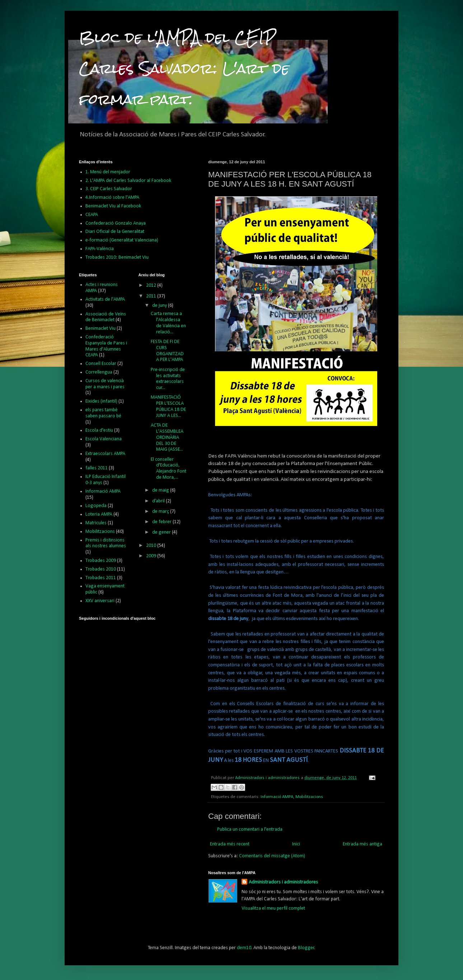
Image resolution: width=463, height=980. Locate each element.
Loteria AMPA (99, 514)
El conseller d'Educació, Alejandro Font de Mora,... (169, 468)
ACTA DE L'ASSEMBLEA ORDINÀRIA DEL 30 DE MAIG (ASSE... (167, 437)
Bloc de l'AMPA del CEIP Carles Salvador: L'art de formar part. (184, 68)
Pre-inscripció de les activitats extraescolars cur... (168, 379)
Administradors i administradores (283, 882)
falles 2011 (97, 468)
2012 (152, 285)
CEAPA (92, 215)
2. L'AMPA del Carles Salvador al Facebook (128, 181)
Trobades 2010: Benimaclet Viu (117, 257)
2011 (152, 296)
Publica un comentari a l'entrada (250, 829)
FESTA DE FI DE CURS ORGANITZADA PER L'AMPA (167, 351)
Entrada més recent (230, 844)
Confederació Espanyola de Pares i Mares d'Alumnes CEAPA (106, 346)
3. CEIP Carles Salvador (109, 189)
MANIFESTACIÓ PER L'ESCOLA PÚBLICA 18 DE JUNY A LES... (168, 406)
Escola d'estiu (99, 430)
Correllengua (99, 372)
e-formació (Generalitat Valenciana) (122, 240)
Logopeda (96, 506)
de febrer (162, 522)
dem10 (244, 948)
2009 (152, 556)
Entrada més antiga (363, 844)
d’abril (159, 501)
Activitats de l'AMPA (105, 299)
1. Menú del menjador (108, 172)
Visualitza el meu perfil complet (273, 908)
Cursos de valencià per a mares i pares (105, 384)
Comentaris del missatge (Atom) (272, 856)
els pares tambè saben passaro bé (103, 413)
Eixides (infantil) (101, 401)
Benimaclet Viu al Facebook (113, 206)
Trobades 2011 (101, 578)
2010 (152, 546)
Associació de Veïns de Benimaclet (106, 317)
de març (161, 512)
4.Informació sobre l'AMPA (112, 198)
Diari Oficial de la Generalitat (115, 232)
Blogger (306, 948)
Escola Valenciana (104, 439)
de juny (160, 306)
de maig (161, 490)
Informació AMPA (277, 797)
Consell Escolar (101, 364)
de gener (162, 532)
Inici (296, 844)
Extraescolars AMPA (105, 454)
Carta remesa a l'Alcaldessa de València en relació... (168, 323)
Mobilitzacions (309, 797)
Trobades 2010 (101, 569)
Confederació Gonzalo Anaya (116, 223)
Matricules (96, 523)
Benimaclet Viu (100, 329)
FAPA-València (100, 249)
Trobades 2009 (101, 561)
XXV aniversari (100, 601)
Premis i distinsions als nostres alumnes (106, 543)
